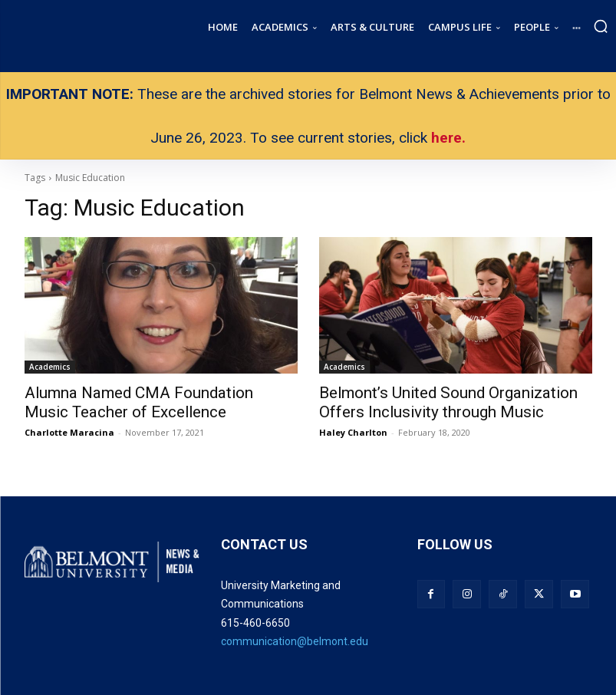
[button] (601, 26)
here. (448, 138)
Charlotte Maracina (69, 428)
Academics (50, 367)
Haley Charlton (353, 428)
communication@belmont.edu (295, 637)
